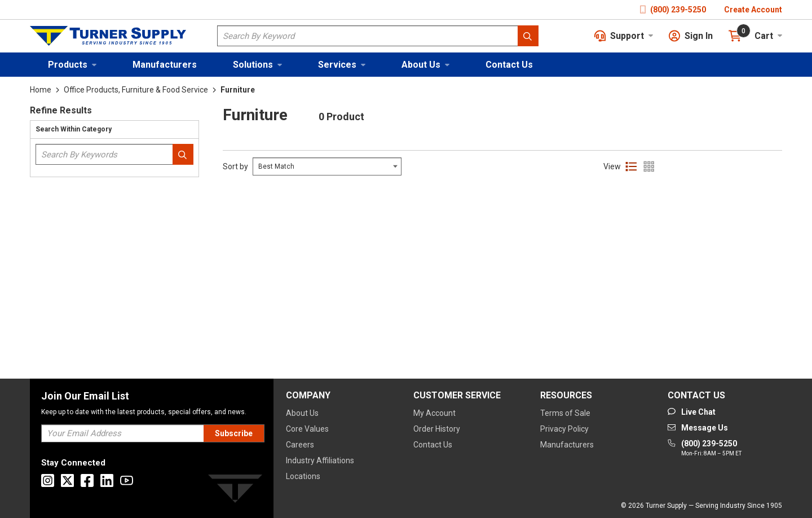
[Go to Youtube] (127, 480)
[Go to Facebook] (87, 480)
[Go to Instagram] (48, 480)
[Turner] (235, 491)
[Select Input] (327, 166)
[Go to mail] (698, 428)
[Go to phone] (705, 449)
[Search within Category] (183, 154)
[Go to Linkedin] (107, 480)
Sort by (235, 166)
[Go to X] (67, 480)
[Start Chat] (692, 412)
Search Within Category (74, 129)
